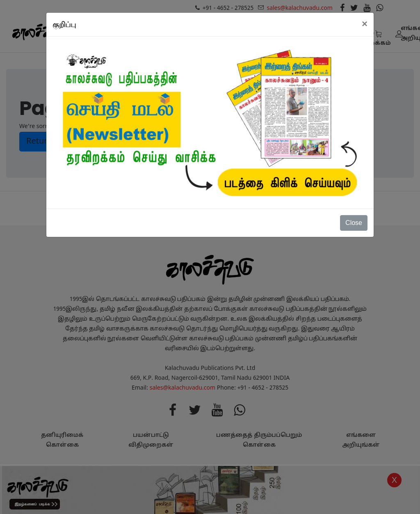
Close (354, 223)
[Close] (365, 24)
